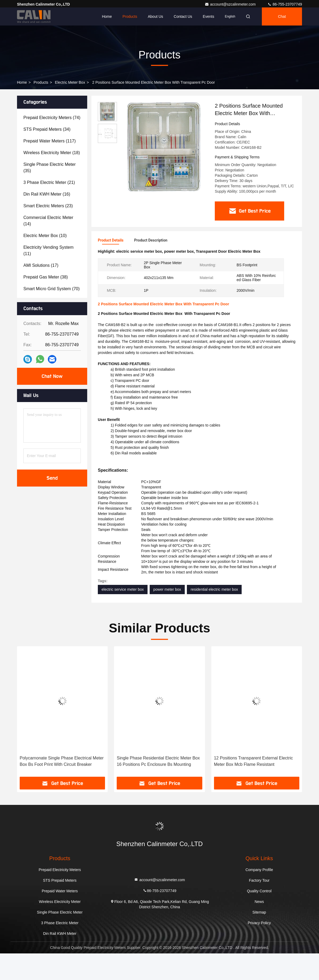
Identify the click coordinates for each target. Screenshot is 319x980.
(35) (50, 168)
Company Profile (259, 869)
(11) (49, 250)
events (209, 16)
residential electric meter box (214, 589)
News (259, 901)
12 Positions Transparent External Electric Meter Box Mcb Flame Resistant (253, 761)
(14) (48, 221)
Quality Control (259, 891)
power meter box (167, 589)
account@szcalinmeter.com (231, 4)
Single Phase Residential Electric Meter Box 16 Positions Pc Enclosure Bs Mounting (158, 761)
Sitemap (259, 912)
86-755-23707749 (285, 4)
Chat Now (52, 376)
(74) (52, 118)
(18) (52, 153)
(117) (50, 141)
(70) (52, 289)
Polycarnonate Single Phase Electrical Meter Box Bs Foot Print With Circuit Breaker (62, 761)
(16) (47, 194)
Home (107, 16)
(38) (46, 277)
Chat (282, 16)
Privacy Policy (259, 923)
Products (130, 16)
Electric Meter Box (70, 82)
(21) (49, 182)
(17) (41, 265)
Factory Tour (259, 880)
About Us (156, 16)
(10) (45, 236)
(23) (48, 206)
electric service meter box (123, 589)
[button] (31, 713)
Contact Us (183, 16)
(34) (47, 129)
